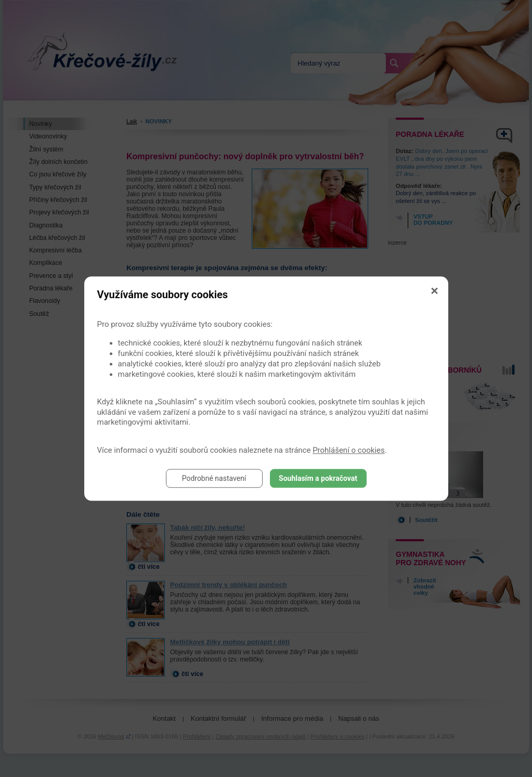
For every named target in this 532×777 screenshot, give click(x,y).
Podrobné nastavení (214, 478)
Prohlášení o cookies (349, 450)
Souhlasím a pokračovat (318, 478)
